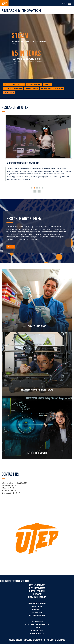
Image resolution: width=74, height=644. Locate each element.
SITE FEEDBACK (60, 640)
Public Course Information (37, 603)
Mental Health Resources (37, 597)
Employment (37, 594)
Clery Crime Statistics (37, 588)
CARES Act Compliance (37, 585)
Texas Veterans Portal (37, 615)
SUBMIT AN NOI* (32, 88)
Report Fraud (37, 606)
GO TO (10, 92)
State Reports (37, 613)
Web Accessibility (37, 631)
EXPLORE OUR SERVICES (13, 88)
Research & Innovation (21, 10)
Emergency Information (37, 591)
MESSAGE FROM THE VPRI (14, 85)
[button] (34, 85)
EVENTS (47, 85)
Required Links (37, 609)
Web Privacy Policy (37, 634)
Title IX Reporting (37, 622)
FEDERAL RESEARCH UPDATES (52, 88)
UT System (37, 628)
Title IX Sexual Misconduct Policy (37, 625)
